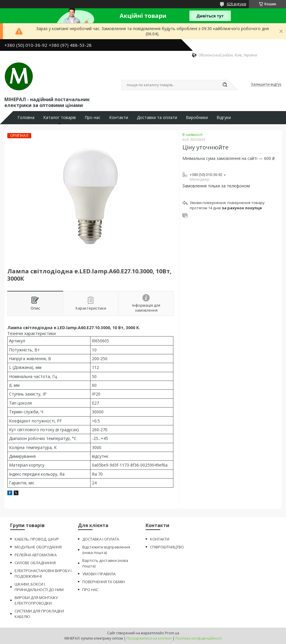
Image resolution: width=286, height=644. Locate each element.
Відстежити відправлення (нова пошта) (106, 550)
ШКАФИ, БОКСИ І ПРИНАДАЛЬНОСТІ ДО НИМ (39, 587)
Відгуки (224, 118)
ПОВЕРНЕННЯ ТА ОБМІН (104, 582)
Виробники (197, 118)
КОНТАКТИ (160, 539)
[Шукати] (225, 85)
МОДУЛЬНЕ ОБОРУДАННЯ (38, 547)
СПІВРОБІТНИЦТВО (167, 547)
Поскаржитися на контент (149, 638)
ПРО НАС (90, 590)
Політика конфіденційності (199, 638)
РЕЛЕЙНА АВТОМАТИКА (36, 555)
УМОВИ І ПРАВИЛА (99, 574)
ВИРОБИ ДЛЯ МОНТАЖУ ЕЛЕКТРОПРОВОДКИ (36, 600)
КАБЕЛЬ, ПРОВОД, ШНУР (37, 539)
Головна (26, 118)
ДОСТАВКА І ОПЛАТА (101, 539)
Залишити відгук (266, 84)
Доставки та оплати (157, 118)
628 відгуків (236, 4)
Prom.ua (172, 633)
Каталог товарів (60, 118)
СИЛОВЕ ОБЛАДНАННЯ (35, 563)
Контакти (119, 118)
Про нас (93, 118)
